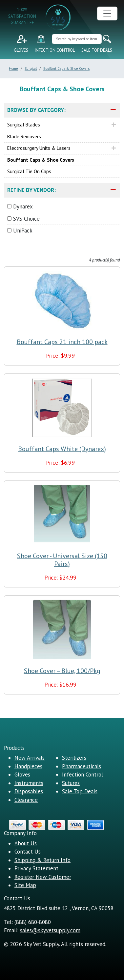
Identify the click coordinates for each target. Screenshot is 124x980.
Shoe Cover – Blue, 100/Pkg (62, 671)
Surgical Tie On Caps (29, 171)
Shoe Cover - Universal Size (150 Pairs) (62, 560)
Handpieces (28, 766)
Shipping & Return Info (42, 860)
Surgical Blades (24, 125)
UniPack (23, 231)
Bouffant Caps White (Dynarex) (62, 449)
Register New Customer (43, 877)
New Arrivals (30, 758)
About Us (26, 843)
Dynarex (23, 206)
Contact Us (28, 852)
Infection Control (55, 50)
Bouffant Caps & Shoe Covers (41, 160)
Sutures (71, 783)
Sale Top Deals (97, 50)
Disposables (29, 791)
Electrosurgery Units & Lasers (39, 148)
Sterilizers (74, 758)
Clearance (26, 800)
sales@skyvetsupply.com (50, 930)
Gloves (21, 50)
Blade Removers (24, 136)
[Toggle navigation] (107, 14)
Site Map (25, 885)
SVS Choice (26, 219)
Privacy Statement (36, 868)
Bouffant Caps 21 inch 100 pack (62, 342)
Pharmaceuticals (82, 766)
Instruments (29, 783)
